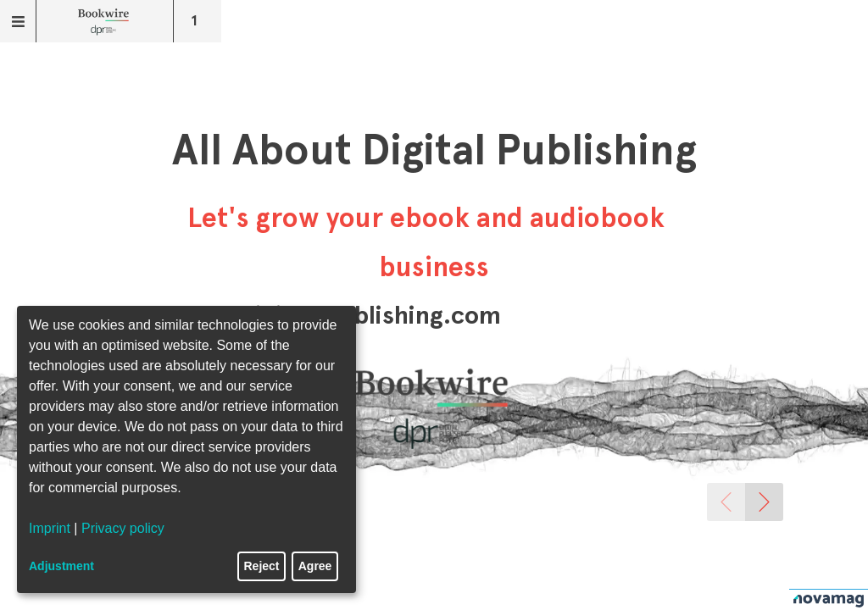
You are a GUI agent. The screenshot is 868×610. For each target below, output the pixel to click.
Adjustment (61, 566)
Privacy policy (123, 528)
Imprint (50, 528)
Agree (315, 566)
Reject (262, 566)
